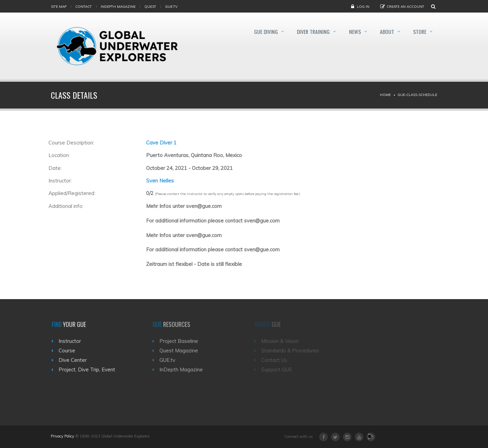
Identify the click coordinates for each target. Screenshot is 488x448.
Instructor (72, 341)
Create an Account (405, 7)
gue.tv (171, 7)
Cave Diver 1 (161, 143)
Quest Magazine (182, 350)
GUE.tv (171, 360)
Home (385, 95)
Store (420, 32)
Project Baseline (182, 341)
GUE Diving (258, 32)
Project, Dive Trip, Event (89, 369)
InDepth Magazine (118, 7)
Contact (84, 7)
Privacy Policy (63, 436)
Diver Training (308, 32)
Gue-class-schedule (417, 95)
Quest (150, 7)
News (352, 32)
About (385, 32)
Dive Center (75, 360)
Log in (363, 7)
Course (69, 350)
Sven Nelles (160, 181)
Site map (59, 7)
